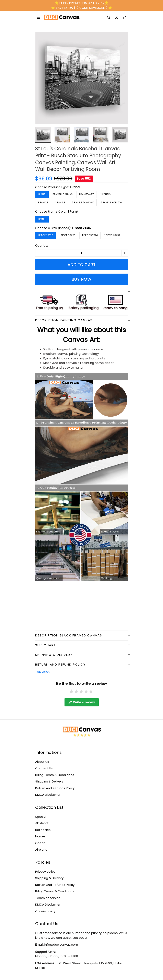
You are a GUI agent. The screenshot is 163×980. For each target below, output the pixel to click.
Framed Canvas (63, 194)
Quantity (42, 245)
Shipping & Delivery (49, 781)
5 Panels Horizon (111, 202)
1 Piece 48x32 (112, 235)
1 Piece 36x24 (90, 235)
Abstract (42, 823)
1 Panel (75, 187)
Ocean (40, 843)
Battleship (43, 830)
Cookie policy (45, 911)
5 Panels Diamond (83, 202)
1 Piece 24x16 (81, 228)
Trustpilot (42, 672)
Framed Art (86, 194)
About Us (42, 762)
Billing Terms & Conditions (55, 775)
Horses (40, 836)
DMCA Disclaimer (48, 795)
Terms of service (48, 898)
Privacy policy (45, 871)
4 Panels (60, 202)
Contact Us (44, 768)
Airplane (41, 850)
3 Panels (43, 202)
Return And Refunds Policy (55, 788)
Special (41, 817)
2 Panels (106, 194)
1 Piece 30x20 (68, 235)
